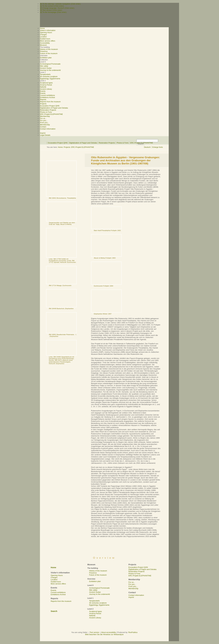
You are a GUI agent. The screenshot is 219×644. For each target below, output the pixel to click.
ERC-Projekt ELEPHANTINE (51, 114)
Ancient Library (46, 89)
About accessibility (108, 632)
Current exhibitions (47, 95)
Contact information (48, 129)
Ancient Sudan (46, 68)
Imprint (43, 133)
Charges (43, 35)
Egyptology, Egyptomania (50, 79)
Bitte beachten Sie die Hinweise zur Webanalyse (104, 634)
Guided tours (45, 39)
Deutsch (147, 147)
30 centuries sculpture (49, 76)
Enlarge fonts (157, 147)
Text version (95, 632)
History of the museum (49, 49)
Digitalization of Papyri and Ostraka (54, 108)
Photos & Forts (46, 112)
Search (54, 611)
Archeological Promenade (50, 64)
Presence (44, 51)
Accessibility (45, 43)
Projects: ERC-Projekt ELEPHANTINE (79, 147)
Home (60, 147)
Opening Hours (46, 32)
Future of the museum (49, 53)
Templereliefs (45, 74)
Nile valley (44, 66)
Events (43, 93)
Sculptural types (46, 83)
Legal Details (45, 135)
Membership (45, 125)
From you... (44, 123)
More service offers (48, 41)
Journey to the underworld (50, 70)
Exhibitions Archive (47, 97)
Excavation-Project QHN (50, 106)
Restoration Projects (48, 110)
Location (43, 37)
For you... (44, 120)
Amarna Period (46, 85)
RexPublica (133, 632)
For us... (43, 118)
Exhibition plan (46, 58)
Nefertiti (43, 87)
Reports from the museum (50, 102)
